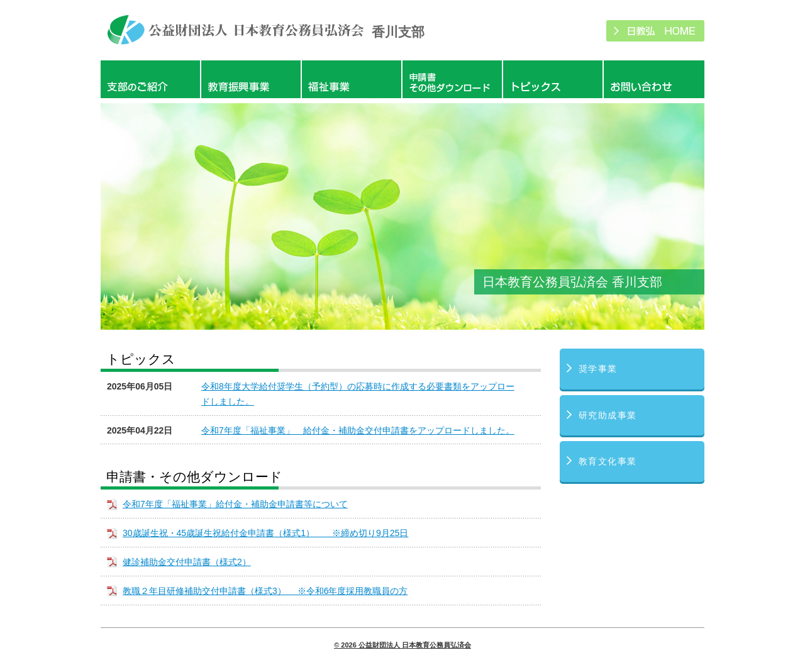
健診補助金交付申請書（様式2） (187, 562)
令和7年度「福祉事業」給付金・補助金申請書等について (235, 504)
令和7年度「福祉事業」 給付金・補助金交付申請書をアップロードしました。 (358, 430)
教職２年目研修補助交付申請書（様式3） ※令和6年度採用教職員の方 (265, 591)
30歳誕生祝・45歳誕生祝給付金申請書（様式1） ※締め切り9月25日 (265, 533)
